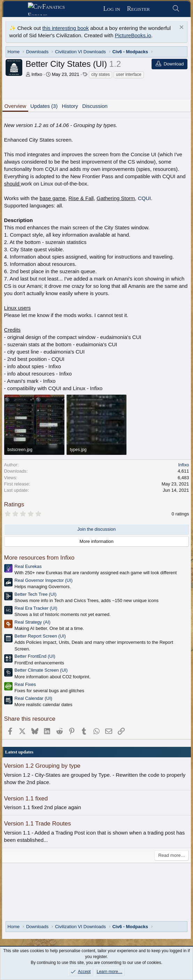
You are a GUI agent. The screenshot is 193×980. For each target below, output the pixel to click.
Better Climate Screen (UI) (41, 670)
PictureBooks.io (133, 35)
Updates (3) (44, 106)
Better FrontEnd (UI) (35, 656)
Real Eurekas (28, 566)
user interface (129, 74)
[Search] (176, 9)
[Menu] (18, 9)
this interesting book (65, 28)
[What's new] (161, 9)
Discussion (95, 106)
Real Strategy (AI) (33, 622)
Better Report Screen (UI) (40, 636)
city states (101, 74)
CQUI (145, 198)
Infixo (37, 74)
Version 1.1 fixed (26, 799)
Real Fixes (25, 684)
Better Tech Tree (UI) (36, 594)
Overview (16, 106)
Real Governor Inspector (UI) (44, 580)
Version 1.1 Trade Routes (38, 824)
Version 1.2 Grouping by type (42, 766)
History (70, 106)
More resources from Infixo (39, 558)
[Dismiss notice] (181, 28)
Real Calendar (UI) (33, 698)
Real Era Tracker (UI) (36, 608)
